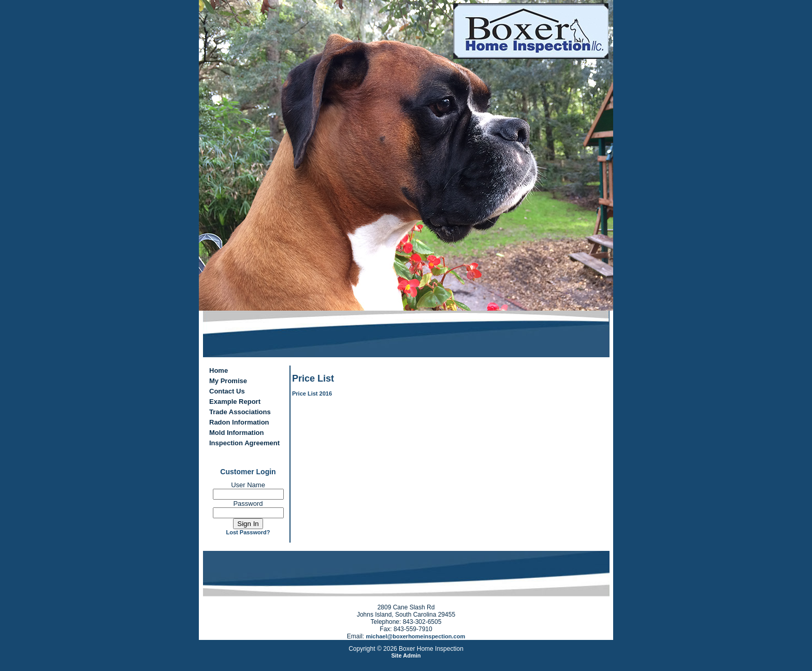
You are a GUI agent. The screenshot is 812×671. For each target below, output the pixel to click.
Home (219, 370)
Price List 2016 (312, 393)
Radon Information (239, 422)
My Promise (228, 381)
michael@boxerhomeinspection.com (416, 636)
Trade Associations (240, 412)
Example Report (235, 402)
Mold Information (236, 433)
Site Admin (406, 655)
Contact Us (227, 391)
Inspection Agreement (244, 443)
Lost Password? (248, 532)
